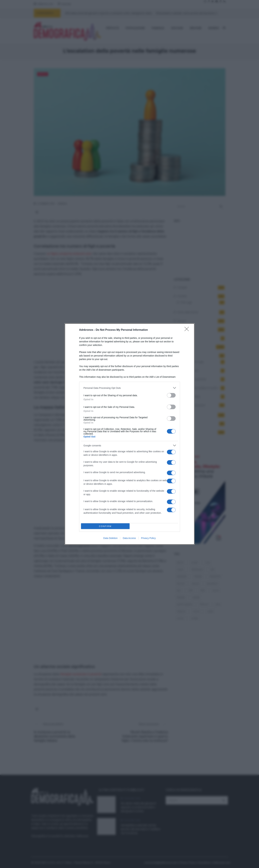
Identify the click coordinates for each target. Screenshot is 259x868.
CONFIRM (105, 526)
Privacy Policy (148, 538)
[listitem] (130, 388)
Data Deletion (111, 538)
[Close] (188, 330)
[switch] (171, 395)
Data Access (129, 538)
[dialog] (130, 434)
